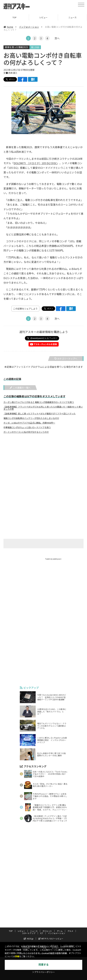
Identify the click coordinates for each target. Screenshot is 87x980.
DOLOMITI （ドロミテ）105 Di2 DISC (35, 163)
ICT (42, 933)
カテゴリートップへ (66, 359)
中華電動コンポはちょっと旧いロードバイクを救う (27, 427)
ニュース (72, 17)
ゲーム (60, 931)
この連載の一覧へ (20, 388)
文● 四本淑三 (10, 73)
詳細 (17, 956)
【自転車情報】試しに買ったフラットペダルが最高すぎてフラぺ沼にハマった (40, 414)
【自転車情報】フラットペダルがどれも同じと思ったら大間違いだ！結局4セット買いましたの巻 (43, 408)
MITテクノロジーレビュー (51, 939)
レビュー (43, 17)
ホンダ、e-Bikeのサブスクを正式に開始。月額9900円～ (29, 423)
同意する (44, 965)
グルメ (70, 931)
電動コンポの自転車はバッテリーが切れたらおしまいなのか (31, 418)
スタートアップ (29, 933)
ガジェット (47, 931)
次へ (57, 38)
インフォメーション (29, 27)
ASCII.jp (29, 939)
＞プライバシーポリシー (43, 972)
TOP (14, 17)
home (8, 27)
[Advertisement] (44, 467)
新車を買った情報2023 (16, 47)
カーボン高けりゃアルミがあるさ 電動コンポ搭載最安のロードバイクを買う (39, 402)
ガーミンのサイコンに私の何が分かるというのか (26, 432)
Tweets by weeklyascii (53, 559)
